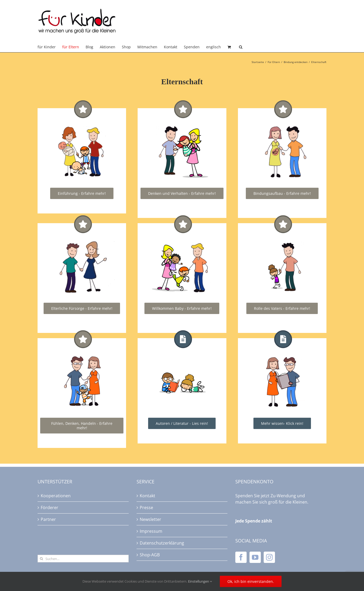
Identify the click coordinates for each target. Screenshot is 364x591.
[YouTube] (255, 557)
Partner (48, 519)
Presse (146, 508)
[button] (241, 47)
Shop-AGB (150, 555)
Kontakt (147, 496)
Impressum (151, 531)
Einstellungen (200, 581)
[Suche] (41, 559)
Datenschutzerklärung (162, 543)
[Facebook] (241, 557)
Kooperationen (56, 496)
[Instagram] (269, 557)
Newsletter (150, 519)
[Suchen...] (83, 559)
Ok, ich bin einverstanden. (251, 581)
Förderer (50, 508)
